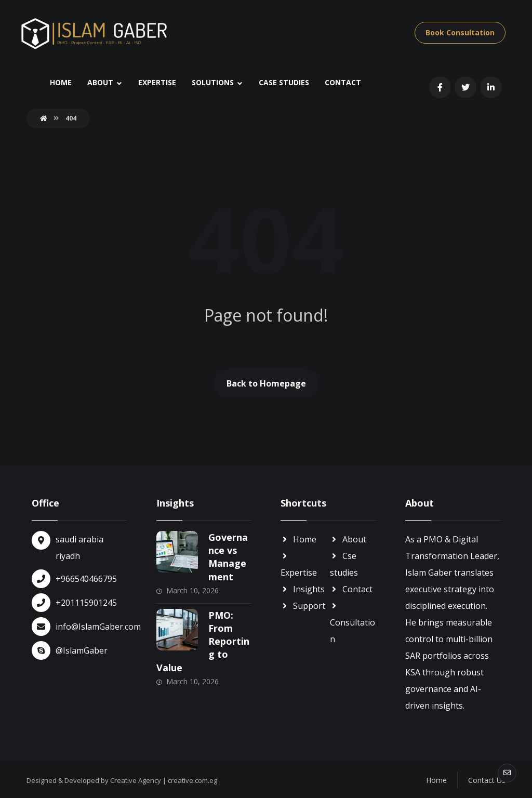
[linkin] (491, 87)
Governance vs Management (228, 557)
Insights (303, 589)
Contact (351, 589)
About (348, 539)
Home (298, 539)
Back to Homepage (266, 383)
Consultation (353, 623)
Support (303, 606)
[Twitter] (465, 87)
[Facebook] (440, 87)
